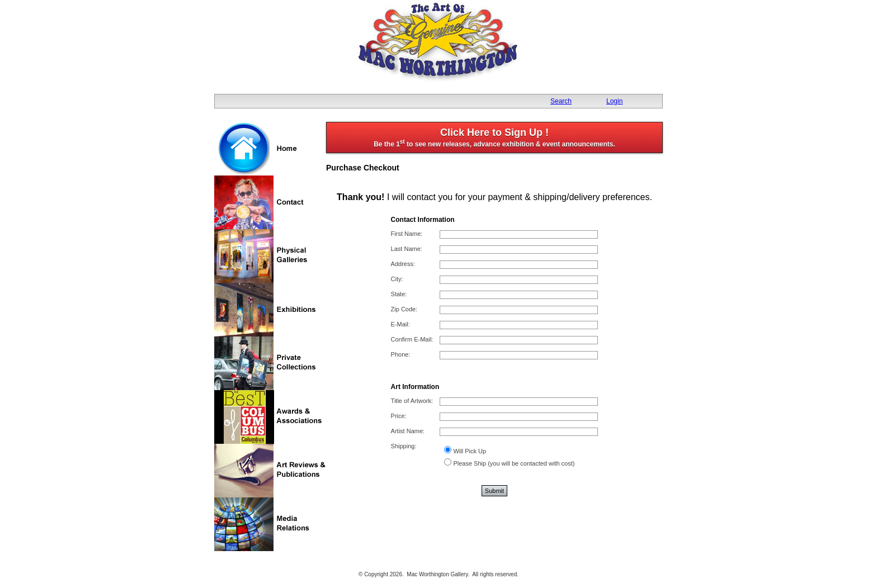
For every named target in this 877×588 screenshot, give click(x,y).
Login (614, 101)
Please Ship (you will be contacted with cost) (514, 463)
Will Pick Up (470, 451)
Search (561, 101)
